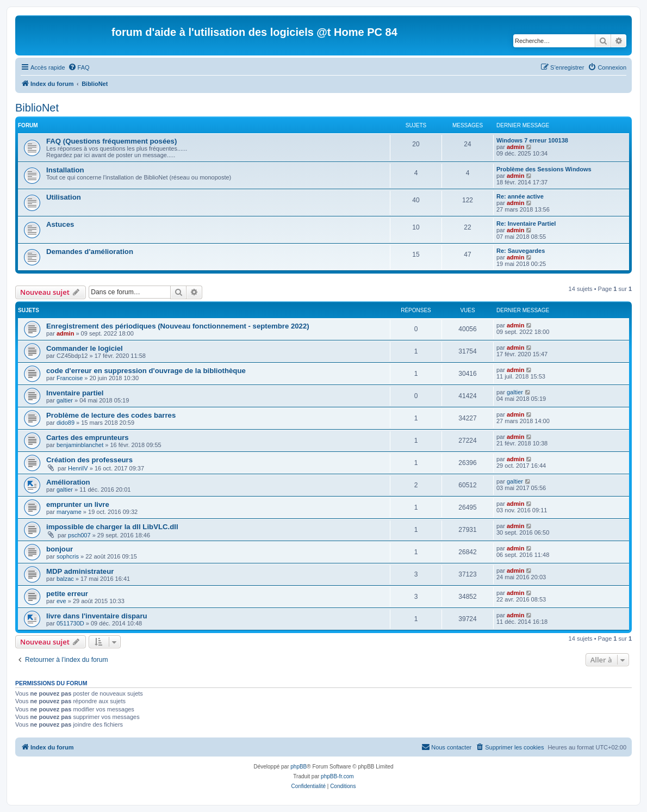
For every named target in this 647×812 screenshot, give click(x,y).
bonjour (60, 549)
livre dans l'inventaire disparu (97, 616)
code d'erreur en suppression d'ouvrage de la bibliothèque (146, 371)
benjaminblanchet (80, 445)
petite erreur (67, 594)
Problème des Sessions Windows (544, 169)
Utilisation (64, 197)
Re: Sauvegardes (521, 251)
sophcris (68, 556)
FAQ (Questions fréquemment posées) (111, 141)
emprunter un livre (78, 504)
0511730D (70, 623)
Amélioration (68, 482)
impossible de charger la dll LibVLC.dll (112, 527)
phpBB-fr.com (337, 776)
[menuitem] (79, 67)
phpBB (298, 767)
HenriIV (78, 468)
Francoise (70, 378)
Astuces (60, 224)
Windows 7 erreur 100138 (532, 140)
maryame (69, 512)
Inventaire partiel (75, 393)
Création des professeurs (89, 460)
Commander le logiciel (85, 348)
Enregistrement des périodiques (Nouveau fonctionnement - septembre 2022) (178, 326)
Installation (65, 170)
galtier (65, 400)
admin (515, 147)
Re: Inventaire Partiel (526, 224)
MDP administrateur (80, 571)
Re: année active (520, 196)
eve (61, 601)
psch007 (79, 535)
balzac (65, 579)
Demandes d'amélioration (90, 252)
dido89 (66, 423)
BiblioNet (37, 108)
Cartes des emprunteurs (88, 438)
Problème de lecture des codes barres (111, 415)
